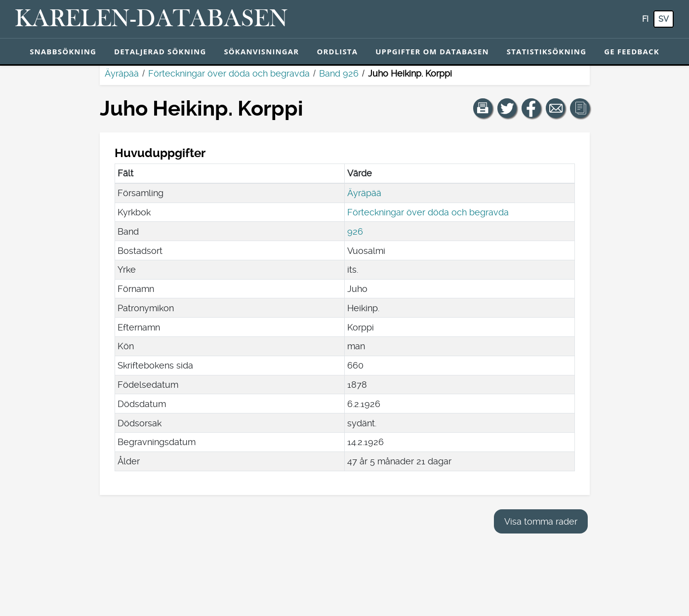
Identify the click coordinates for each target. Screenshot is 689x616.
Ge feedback (632, 51)
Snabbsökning (63, 51)
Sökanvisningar (261, 51)
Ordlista (337, 51)
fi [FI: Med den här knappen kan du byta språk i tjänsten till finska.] (645, 19)
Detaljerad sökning (160, 51)
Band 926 (339, 73)
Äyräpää (122, 73)
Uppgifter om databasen (432, 51)
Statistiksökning (547, 51)
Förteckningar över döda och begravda (229, 73)
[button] (483, 108)
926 (355, 231)
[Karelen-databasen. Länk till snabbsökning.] (151, 19)
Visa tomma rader (541, 521)
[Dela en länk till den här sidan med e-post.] (556, 108)
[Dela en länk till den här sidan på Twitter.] (507, 108)
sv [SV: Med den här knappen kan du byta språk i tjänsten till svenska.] (664, 19)
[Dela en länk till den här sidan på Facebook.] (531, 108)
